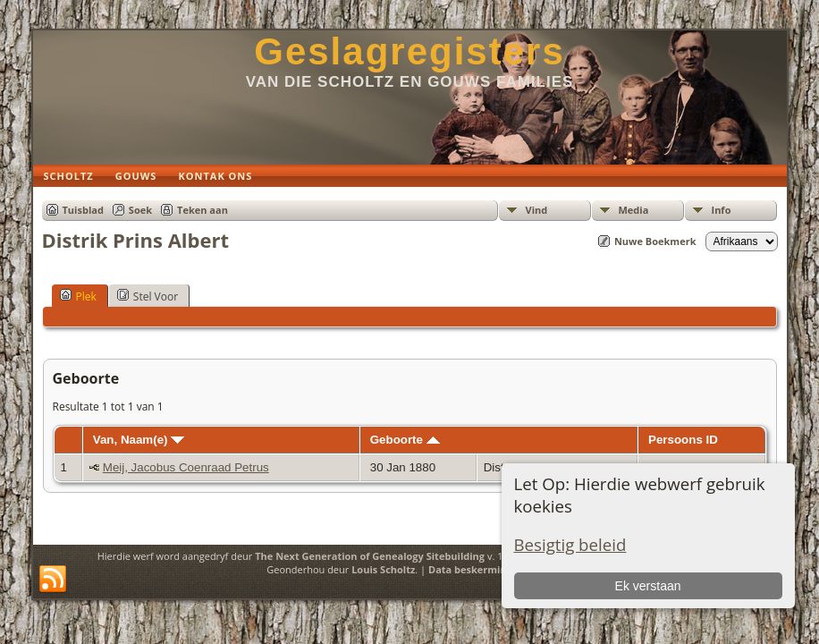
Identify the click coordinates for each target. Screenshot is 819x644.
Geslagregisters (409, 51)
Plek (78, 296)
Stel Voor (148, 296)
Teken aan (203, 210)
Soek (140, 210)
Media (634, 210)
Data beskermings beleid (489, 569)
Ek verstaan (648, 586)
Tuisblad (83, 210)
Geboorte (405, 440)
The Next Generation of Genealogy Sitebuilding (370, 556)
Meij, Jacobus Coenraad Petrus (186, 467)
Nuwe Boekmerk (655, 241)
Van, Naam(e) (139, 440)
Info (722, 210)
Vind (537, 210)
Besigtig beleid (570, 544)
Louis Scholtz (383, 569)
